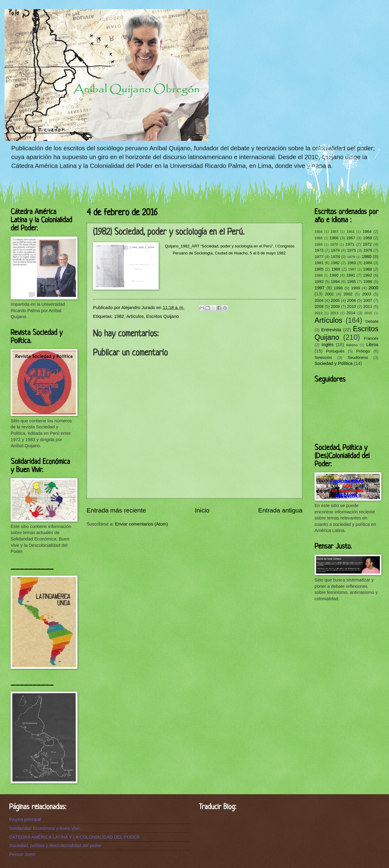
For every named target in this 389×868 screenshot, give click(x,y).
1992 (368, 275)
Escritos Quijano (162, 316)
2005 (335, 300)
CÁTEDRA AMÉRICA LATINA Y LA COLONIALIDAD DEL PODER (74, 837)
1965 (318, 238)
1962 (350, 231)
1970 (334, 244)
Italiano (352, 345)
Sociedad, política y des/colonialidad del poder (55, 846)
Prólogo (363, 351)
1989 (318, 275)
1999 (355, 288)
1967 (351, 238)
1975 (351, 250)
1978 (335, 257)
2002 (348, 294)
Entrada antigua (280, 510)
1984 (368, 263)
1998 (338, 288)
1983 (351, 263)
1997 (320, 288)
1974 (335, 250)
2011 (368, 306)
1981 (319, 263)
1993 (319, 282)
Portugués (335, 351)
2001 (329, 294)
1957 (335, 231)
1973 (319, 250)
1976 (368, 250)
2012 (318, 313)
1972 (367, 244)
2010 (351, 306)
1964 (367, 231)
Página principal (25, 819)
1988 (368, 269)
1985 (319, 269)
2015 (368, 313)
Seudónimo (358, 357)
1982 (119, 316)
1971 (350, 244)
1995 (351, 282)
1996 (368, 282)
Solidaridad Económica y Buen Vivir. (45, 828)
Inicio (202, 510)
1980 (367, 257)
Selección (323, 357)
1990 (334, 275)
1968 (368, 238)
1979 (351, 257)
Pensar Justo (22, 854)
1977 (319, 257)
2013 (335, 313)
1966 (334, 238)
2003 (367, 294)
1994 (335, 282)
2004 (319, 300)
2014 (351, 313)
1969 (318, 244)
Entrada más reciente (116, 510)
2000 (373, 288)
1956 (318, 231)
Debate (372, 321)
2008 (319, 306)
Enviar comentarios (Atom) (141, 524)
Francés (371, 338)
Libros (372, 345)
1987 (352, 269)
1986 (336, 269)
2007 (368, 300)
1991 (351, 275)
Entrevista (331, 330)
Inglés (327, 345)
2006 (351, 300)
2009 (335, 306)
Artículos (135, 316)
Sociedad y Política (334, 363)
